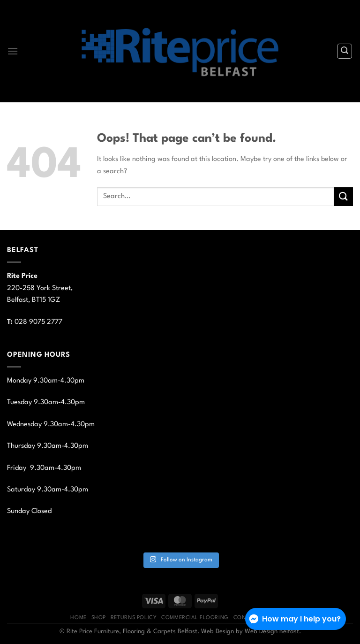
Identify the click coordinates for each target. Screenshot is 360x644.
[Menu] (13, 51)
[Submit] (344, 196)
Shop (99, 618)
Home (78, 618)
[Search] (345, 51)
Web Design (217, 632)
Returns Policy (134, 618)
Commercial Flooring (195, 618)
